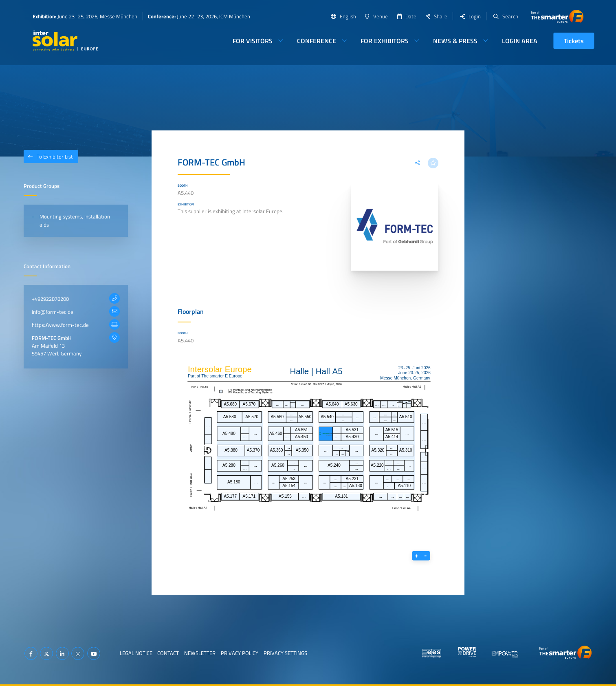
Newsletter (200, 653)
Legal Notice (136, 653)
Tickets (574, 41)
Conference (317, 41)
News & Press (455, 41)
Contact (168, 653)
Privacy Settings (285, 653)
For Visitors (253, 41)
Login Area (520, 41)
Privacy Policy (240, 653)
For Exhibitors (385, 41)
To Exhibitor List (48, 157)
